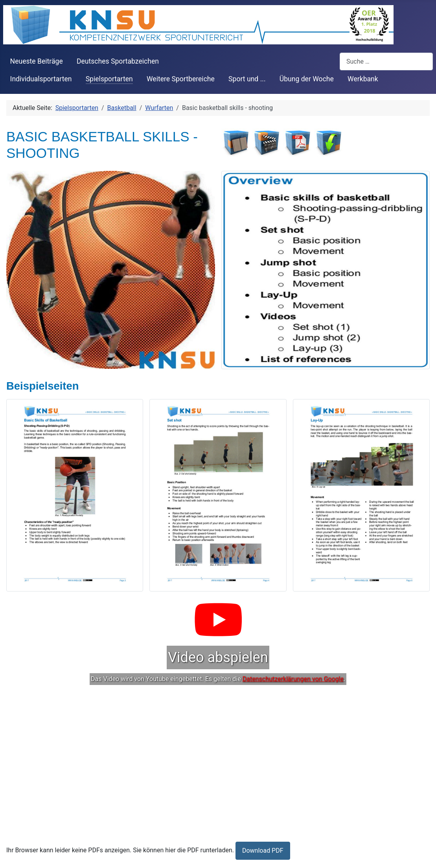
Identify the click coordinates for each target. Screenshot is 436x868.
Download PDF (263, 851)
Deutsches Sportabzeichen (118, 61)
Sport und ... (247, 79)
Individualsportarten (41, 79)
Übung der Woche (307, 79)
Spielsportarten (109, 79)
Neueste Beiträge (37, 61)
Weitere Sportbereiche (181, 79)
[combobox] (386, 61)
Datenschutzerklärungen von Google (293, 679)
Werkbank (363, 79)
